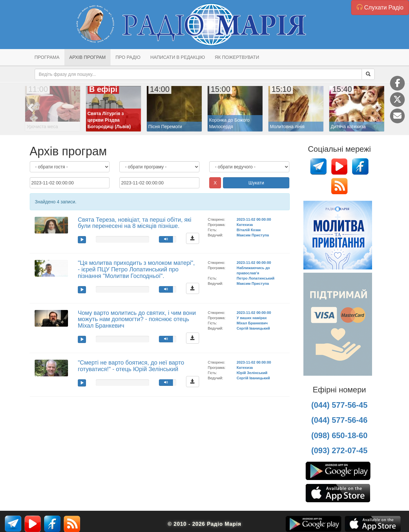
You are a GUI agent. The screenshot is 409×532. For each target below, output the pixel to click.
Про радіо (128, 57)
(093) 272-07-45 (339, 450)
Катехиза (245, 225)
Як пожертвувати (237, 57)
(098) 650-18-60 (339, 435)
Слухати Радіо (380, 7)
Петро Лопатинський (256, 278)
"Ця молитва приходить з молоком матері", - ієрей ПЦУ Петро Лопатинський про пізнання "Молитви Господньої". (136, 269)
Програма (47, 57)
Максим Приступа (253, 235)
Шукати (256, 183)
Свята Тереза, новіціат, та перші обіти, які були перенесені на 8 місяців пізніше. (135, 223)
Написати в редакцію (178, 57)
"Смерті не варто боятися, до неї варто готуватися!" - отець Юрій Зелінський (131, 366)
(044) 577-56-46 (339, 420)
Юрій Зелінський (252, 373)
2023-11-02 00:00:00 (254, 219)
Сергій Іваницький (253, 328)
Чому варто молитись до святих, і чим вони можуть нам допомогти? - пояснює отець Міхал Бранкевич (137, 319)
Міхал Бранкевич (252, 323)
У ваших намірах (252, 318)
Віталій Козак (249, 230)
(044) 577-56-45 (339, 405)
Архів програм (87, 57)
